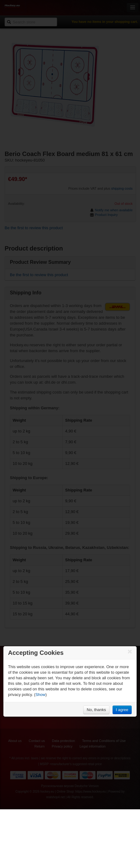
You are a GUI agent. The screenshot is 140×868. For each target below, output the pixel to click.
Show (41, 695)
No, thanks (96, 710)
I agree (122, 710)
